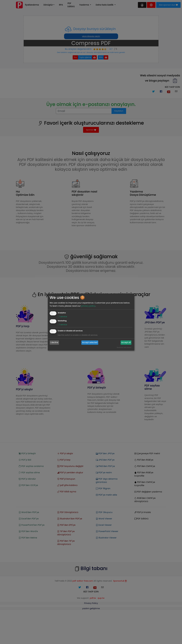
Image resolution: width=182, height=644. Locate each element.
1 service (62, 317)
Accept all (126, 343)
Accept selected (90, 343)
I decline (54, 343)
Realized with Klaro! (124, 347)
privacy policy (88, 306)
